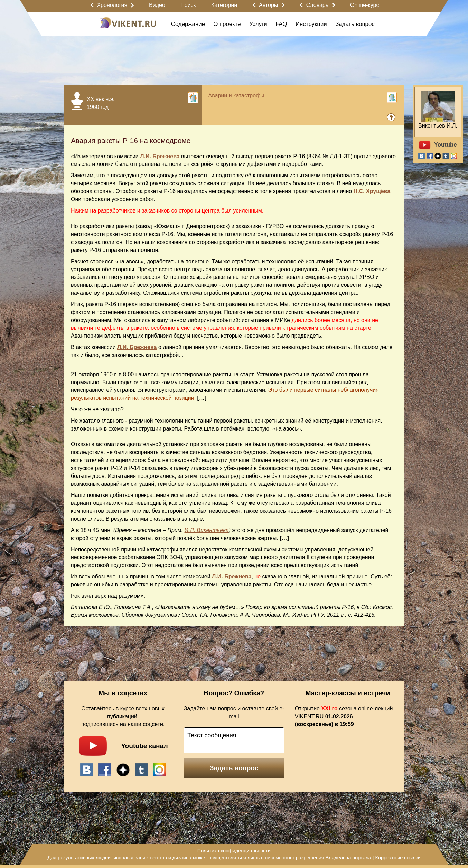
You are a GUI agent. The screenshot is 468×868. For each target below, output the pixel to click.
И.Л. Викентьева (207, 530)
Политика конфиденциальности (234, 851)
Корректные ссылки (398, 858)
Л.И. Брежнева (160, 156)
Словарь (317, 5)
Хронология (112, 5)
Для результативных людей (79, 858)
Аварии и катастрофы (236, 96)
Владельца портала (348, 858)
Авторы (268, 5)
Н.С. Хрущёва (372, 191)
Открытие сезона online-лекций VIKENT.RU (344, 716)
